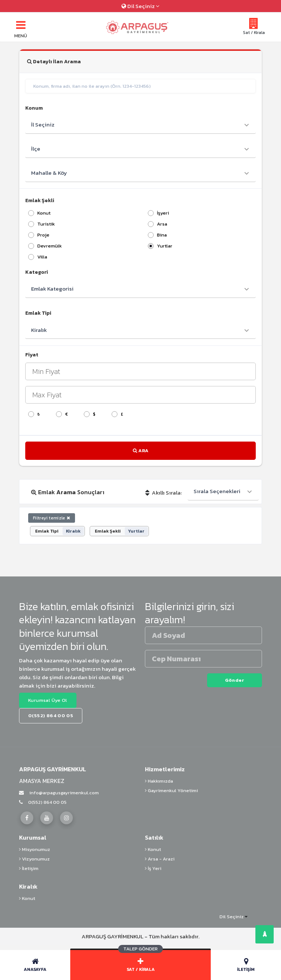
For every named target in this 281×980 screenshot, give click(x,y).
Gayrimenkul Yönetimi (171, 790)
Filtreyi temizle (52, 518)
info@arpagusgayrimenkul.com (59, 793)
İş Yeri (153, 868)
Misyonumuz (35, 849)
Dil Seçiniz (140, 6)
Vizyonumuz (34, 859)
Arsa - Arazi (160, 859)
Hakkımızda (159, 781)
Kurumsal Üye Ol (48, 700)
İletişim (29, 868)
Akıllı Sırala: (164, 493)
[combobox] (223, 492)
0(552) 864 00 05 (43, 802)
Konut (153, 849)
